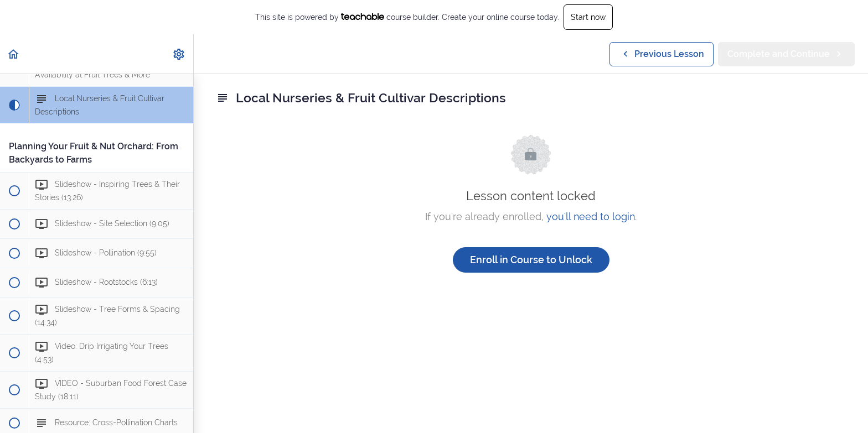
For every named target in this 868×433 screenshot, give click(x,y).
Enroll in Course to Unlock (531, 260)
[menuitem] (179, 54)
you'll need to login (591, 217)
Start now (588, 17)
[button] (14, 54)
